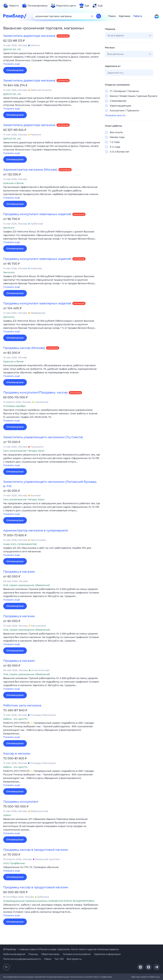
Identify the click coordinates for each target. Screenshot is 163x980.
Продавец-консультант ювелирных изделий (37, 214)
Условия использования (77, 954)
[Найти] (99, 16)
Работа (138, 16)
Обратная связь (50, 954)
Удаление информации (107, 954)
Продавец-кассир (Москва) (24, 348)
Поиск (112, 16)
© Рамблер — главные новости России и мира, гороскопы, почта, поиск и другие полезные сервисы (61, 949)
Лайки (48, 959)
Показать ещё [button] (12, 64)
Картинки (125, 16)
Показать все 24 (115, 115)
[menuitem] (11, 6)
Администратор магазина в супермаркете (36, 531)
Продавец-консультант (21, 802)
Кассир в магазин (17, 754)
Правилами (106, 977)
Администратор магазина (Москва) (30, 170)
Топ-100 (59, 959)
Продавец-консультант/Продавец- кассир (35, 393)
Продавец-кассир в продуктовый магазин (36, 850)
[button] (52, 59)
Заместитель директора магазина (29, 36)
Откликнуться (15, 70)
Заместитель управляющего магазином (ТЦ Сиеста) (43, 437)
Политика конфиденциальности (22, 959)
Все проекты (74, 959)
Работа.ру (155, 977)
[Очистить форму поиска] (92, 16)
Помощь (33, 954)
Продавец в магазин (19, 572)
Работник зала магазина (22, 705)
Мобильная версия (14, 954)
